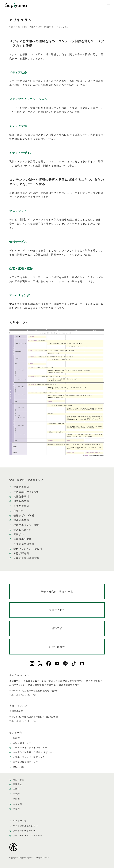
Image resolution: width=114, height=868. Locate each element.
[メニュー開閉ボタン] (107, 5)
